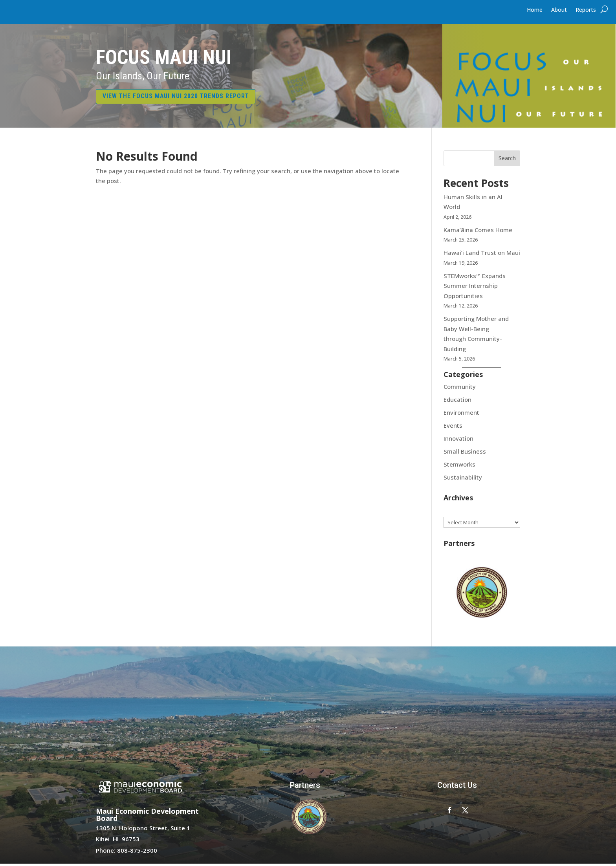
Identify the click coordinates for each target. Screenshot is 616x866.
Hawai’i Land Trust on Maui (482, 254)
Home (535, 10)
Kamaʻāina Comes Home (479, 232)
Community (460, 388)
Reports (586, 10)
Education (457, 401)
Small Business (465, 453)
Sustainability (463, 479)
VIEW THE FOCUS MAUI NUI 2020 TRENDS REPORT (183, 97)
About (559, 10)
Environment (461, 414)
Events (453, 427)
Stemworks (459, 466)
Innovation (458, 440)
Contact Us (457, 787)
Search (507, 160)
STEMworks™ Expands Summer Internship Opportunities (475, 288)
